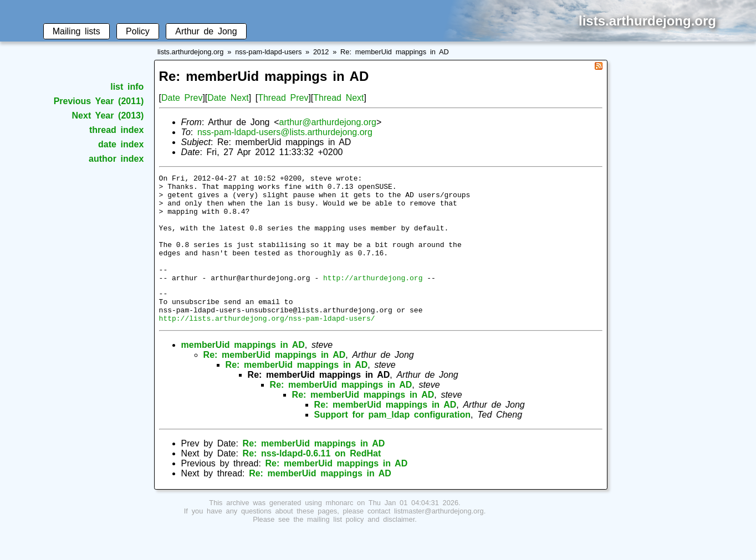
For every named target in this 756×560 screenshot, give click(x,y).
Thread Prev (283, 98)
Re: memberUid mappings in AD (395, 52)
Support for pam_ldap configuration (392, 443)
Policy (138, 31)
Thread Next (338, 98)
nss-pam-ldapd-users (268, 52)
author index (116, 159)
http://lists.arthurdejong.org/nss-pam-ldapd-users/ (267, 346)
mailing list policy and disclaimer (361, 548)
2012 (321, 52)
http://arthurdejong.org (373, 299)
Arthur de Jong (206, 31)
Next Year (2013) (108, 115)
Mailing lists (76, 31)
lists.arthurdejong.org (191, 52)
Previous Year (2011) (99, 101)
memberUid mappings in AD (243, 373)
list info (127, 87)
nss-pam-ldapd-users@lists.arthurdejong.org (285, 132)
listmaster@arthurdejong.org (439, 539)
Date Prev (182, 98)
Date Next (228, 98)
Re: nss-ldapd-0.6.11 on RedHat (312, 482)
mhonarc (340, 531)
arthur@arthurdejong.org (327, 122)
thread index (116, 130)
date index (121, 144)
